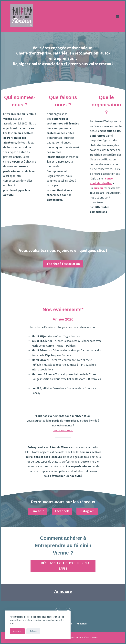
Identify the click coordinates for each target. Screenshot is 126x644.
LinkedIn (38, 511)
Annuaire (63, 591)
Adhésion (82, 624)
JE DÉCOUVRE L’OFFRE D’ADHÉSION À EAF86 (63, 566)
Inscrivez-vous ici (63, 430)
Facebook (62, 511)
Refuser (33, 631)
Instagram (87, 511)
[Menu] (117, 17)
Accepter (17, 631)
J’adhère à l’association (63, 264)
